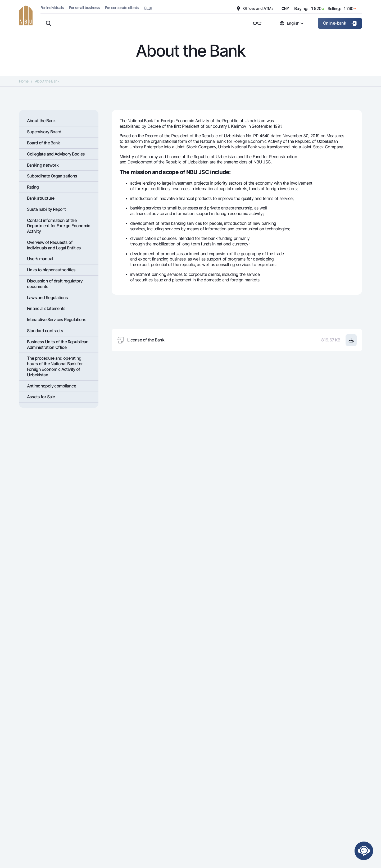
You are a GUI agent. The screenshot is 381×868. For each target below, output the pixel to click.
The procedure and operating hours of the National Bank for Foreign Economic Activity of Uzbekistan (55, 366)
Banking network (43, 165)
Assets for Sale (41, 397)
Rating (33, 187)
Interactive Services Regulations (57, 319)
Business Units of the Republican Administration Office (58, 344)
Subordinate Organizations (52, 176)
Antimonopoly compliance (51, 386)
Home (24, 81)
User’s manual (40, 259)
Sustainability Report (46, 209)
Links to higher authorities (51, 270)
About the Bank (41, 121)
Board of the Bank (44, 143)
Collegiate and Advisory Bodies (56, 154)
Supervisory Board (44, 132)
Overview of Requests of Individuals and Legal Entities (54, 245)
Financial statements (46, 308)
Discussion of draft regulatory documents (55, 284)
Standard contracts (45, 331)
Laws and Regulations (47, 298)
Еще (148, 8)
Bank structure (41, 198)
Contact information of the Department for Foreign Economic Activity (59, 226)
